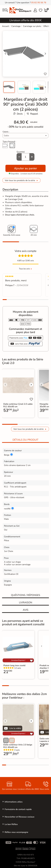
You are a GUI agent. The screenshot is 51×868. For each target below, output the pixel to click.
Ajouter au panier (25, 168)
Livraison (26, 603)
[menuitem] (9, 87)
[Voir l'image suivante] (31, 385)
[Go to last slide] (6, 54)
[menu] (5, 10)
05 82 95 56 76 (39, 3)
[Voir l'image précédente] (5, 385)
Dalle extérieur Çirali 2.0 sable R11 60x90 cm (18, 405)
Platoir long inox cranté (14, 665)
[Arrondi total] (5, 146)
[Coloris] (26, 136)
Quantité (21, 152)
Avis (26, 610)
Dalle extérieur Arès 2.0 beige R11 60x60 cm (18, 746)
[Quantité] (25, 157)
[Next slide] (45, 87)
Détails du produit (25, 440)
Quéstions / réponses (26, 595)
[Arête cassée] (12, 146)
